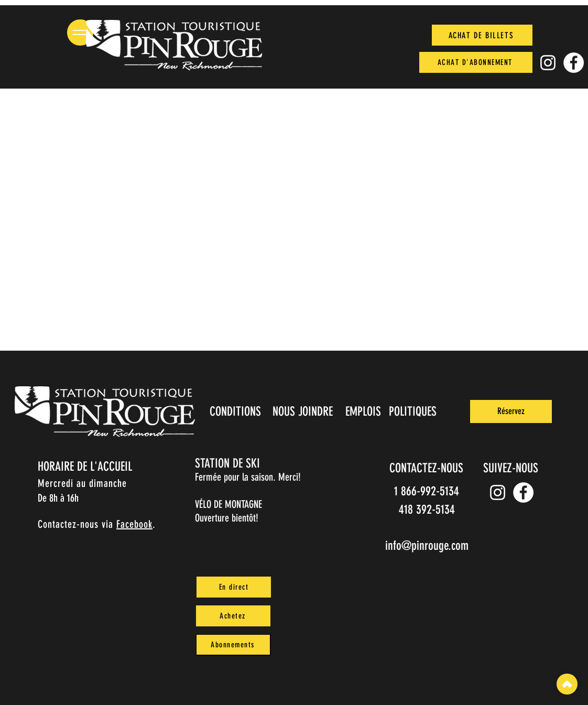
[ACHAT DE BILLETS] (482, 35)
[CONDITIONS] (236, 411)
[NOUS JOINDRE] (303, 411)
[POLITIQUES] (414, 411)
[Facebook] (574, 63)
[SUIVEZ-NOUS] (511, 468)
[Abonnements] (233, 645)
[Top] (567, 684)
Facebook (134, 524)
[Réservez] (511, 411)
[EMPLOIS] (364, 411)
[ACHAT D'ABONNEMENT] (476, 62)
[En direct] (234, 587)
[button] (80, 32)
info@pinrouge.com (427, 546)
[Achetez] (233, 616)
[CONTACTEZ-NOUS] (427, 468)
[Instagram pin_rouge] (548, 63)
